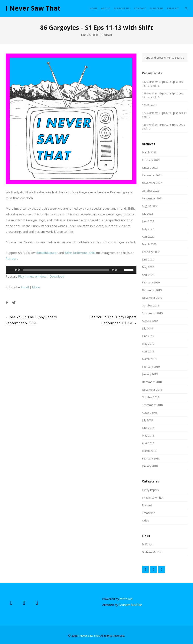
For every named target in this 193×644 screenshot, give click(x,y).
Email (25, 287)
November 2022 (152, 183)
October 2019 (150, 305)
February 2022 (151, 252)
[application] (71, 270)
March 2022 (149, 244)
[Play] (11, 270)
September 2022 (152, 198)
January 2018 (150, 466)
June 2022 (148, 221)
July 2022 (147, 214)
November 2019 (152, 298)
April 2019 (148, 351)
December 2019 (152, 290)
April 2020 (148, 275)
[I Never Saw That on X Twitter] (153, 569)
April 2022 (148, 237)
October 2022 (150, 191)
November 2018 (152, 390)
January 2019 (150, 374)
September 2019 (152, 313)
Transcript (148, 513)
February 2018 (151, 458)
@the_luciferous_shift (80, 253)
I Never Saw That (33, 8)
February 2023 (151, 160)
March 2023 (149, 152)
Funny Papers (150, 490)
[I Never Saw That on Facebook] (145, 569)
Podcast (107, 35)
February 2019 (151, 367)
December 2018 (152, 382)
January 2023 (150, 168)
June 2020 (148, 259)
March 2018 (149, 451)
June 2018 (148, 428)
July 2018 (147, 420)
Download (57, 276)
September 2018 (152, 405)
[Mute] (121, 270)
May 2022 (148, 229)
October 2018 (150, 397)
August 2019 (150, 321)
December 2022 (152, 175)
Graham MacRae (152, 552)
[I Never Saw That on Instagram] (162, 569)
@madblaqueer (47, 253)
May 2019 (148, 344)
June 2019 (148, 336)
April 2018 (148, 443)
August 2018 (150, 412)
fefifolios (147, 544)
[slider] (66, 270)
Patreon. (12, 259)
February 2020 (151, 282)
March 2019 (149, 359)
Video (146, 520)
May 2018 (148, 435)
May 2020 (148, 267)
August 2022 (150, 206)
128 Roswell (149, 105)
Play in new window (32, 276)
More (36, 287)
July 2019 (147, 328)
